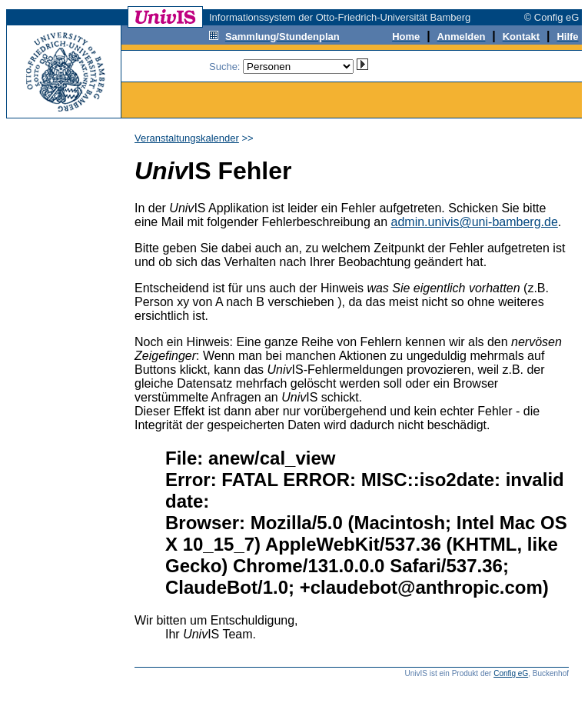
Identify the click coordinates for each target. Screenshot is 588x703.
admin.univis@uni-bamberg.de (475, 222)
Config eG (511, 673)
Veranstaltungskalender (187, 138)
